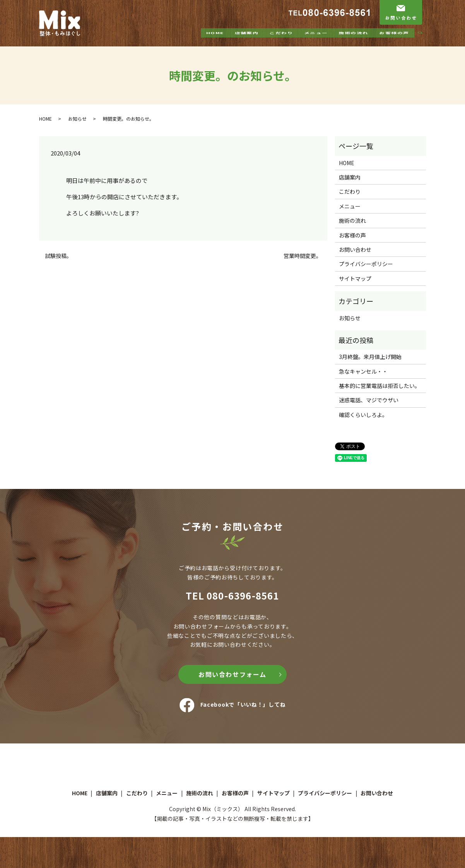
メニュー (316, 40)
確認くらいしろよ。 (363, 415)
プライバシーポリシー (366, 264)
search (423, 40)
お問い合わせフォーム (232, 674)
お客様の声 (394, 40)
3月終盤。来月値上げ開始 (370, 357)
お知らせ (77, 119)
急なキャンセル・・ (363, 371)
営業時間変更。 (303, 256)
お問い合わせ (355, 249)
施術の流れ (353, 40)
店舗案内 (246, 40)
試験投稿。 (58, 256)
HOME (215, 40)
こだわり (281, 40)
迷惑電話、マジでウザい (369, 400)
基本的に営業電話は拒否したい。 (380, 386)
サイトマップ (355, 279)
